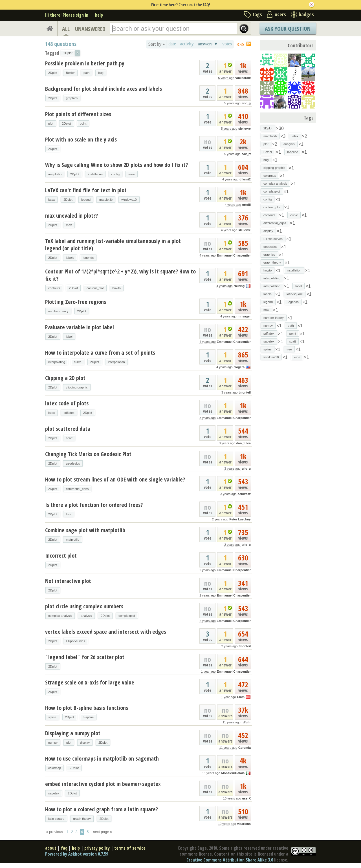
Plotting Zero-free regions (76, 302)
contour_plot (95, 288)
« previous (54, 832)
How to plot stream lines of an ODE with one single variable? (115, 479)
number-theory (58, 311)
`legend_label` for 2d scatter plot (85, 657)
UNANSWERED (90, 29)
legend (86, 200)
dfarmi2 (245, 179)
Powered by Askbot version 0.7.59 (77, 854)
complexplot (127, 616)
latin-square (56, 819)
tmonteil (245, 392)
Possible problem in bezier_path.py (85, 63)
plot (51, 123)
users (280, 14)
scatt (69, 438)
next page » (103, 832)
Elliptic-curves (76, 641)
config (115, 174)
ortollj (246, 205)
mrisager (244, 316)
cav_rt (246, 154)
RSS (240, 44)
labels (70, 258)
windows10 (129, 200)
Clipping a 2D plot (65, 378)
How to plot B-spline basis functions (87, 708)
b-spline (88, 717)
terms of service (130, 848)
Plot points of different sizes (78, 114)
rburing (239, 286)
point (83, 123)
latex (51, 200)
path (86, 73)
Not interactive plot (68, 581)
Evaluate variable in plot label (80, 327)
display (85, 743)
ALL (66, 29)
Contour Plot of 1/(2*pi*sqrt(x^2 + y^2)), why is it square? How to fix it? (120, 275)
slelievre (245, 129)
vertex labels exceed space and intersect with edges (106, 632)
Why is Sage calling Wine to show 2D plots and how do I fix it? (116, 165)
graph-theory (82, 819)
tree (69, 514)
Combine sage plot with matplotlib (85, 530)
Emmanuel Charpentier (234, 255)
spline (52, 717)
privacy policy (97, 848)
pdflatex (69, 413)
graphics (72, 98)
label (69, 337)
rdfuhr (246, 722)
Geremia (245, 748)
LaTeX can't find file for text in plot (86, 190)
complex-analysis (60, 616)
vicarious (244, 824)
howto (117, 288)
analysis (86, 616)
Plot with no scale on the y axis (81, 139)
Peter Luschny (240, 519)
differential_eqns (77, 489)
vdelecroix (243, 78)
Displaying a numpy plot (73, 733)
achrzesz (244, 494)
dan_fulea (244, 443)
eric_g (246, 103)
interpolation (116, 362)
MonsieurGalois (233, 773)
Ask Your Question (288, 29)
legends (88, 258)
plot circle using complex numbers (84, 606)
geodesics (73, 463)
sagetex (54, 793)
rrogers (239, 367)
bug (101, 73)
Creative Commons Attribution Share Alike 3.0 (230, 860)
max (69, 225)
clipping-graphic (77, 387)
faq (64, 848)
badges (306, 14)
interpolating (57, 362)
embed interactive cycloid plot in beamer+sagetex (103, 784)
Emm (241, 697)
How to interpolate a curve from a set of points (100, 353)
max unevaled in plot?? (71, 216)
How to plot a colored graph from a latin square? (102, 809)
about (51, 848)
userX (246, 798)
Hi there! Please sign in (67, 15)
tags (257, 14)
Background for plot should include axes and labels (104, 89)
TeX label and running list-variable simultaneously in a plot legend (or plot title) (113, 245)
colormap (55, 768)
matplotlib (55, 174)
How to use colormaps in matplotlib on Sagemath (102, 758)
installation (95, 174)
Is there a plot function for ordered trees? (94, 505)
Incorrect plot (61, 556)
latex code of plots (67, 403)
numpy (53, 743)
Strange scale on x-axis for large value (90, 682)
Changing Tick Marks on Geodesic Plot (88, 454)
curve (78, 362)
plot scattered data (68, 429)
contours (54, 288)
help (99, 15)
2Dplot (53, 73)
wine (132, 174)
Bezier (70, 73)
